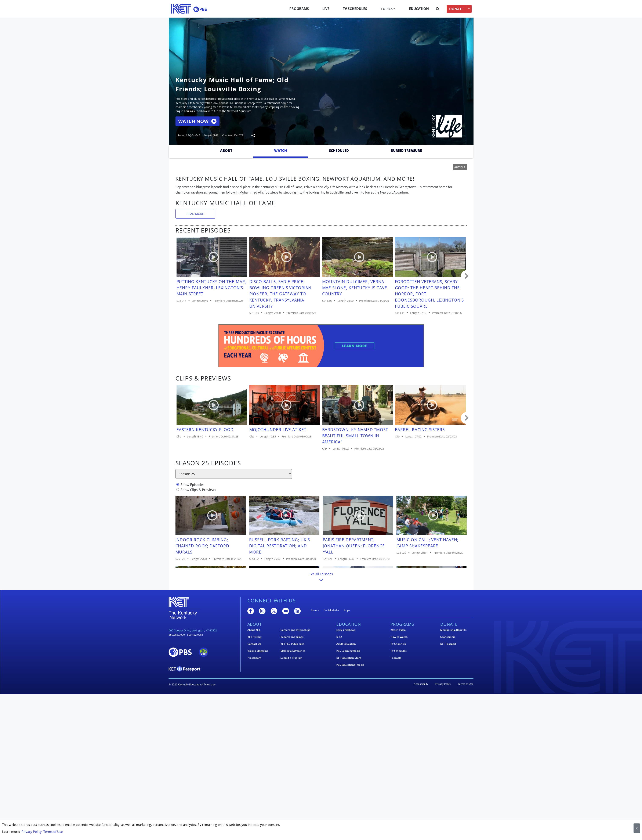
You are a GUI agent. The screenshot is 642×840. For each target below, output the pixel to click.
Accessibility (421, 684)
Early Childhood (346, 630)
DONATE (456, 9)
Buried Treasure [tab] (406, 151)
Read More (195, 214)
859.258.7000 (177, 635)
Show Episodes (193, 485)
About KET (254, 630)
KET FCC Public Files (292, 644)
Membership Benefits (453, 630)
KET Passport (448, 644)
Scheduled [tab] (339, 151)
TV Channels (398, 644)
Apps (347, 610)
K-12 (339, 637)
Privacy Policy (443, 684)
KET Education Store (349, 658)
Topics (387, 9)
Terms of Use (466, 684)
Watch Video (398, 630)
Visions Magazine (258, 651)
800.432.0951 (195, 635)
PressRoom (254, 658)
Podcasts (396, 658)
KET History (254, 637)
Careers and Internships (295, 630)
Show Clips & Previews (198, 490)
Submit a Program (291, 658)
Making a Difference (293, 651)
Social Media (331, 610)
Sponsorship (448, 637)
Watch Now (197, 121)
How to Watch (399, 637)
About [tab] (226, 151)
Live (326, 9)
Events (315, 610)
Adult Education (346, 644)
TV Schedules (355, 9)
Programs (299, 9)
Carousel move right (467, 276)
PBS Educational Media (350, 665)
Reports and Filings (292, 637)
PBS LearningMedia (348, 651)
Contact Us (254, 644)
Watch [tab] (280, 151)
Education (419, 9)
